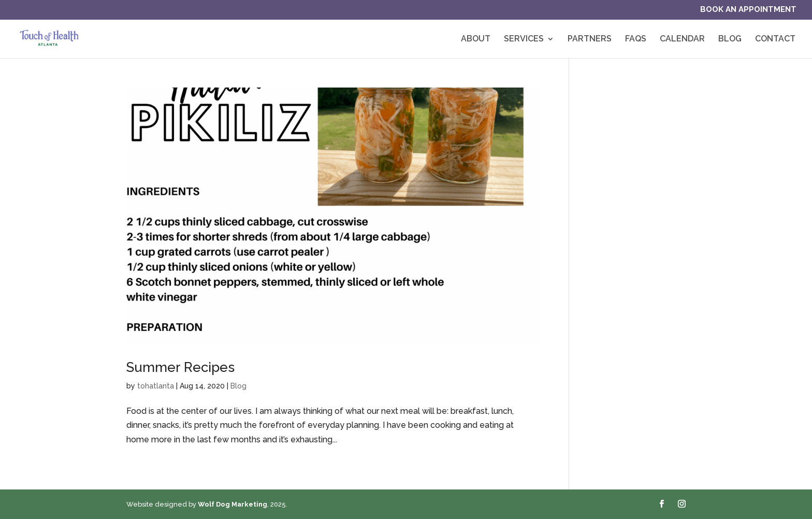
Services (524, 39)
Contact (775, 39)
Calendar (682, 39)
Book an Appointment (748, 10)
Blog (730, 39)
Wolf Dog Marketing (233, 504)
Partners (590, 39)
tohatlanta (156, 386)
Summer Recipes (180, 367)
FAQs (636, 39)
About (476, 39)
